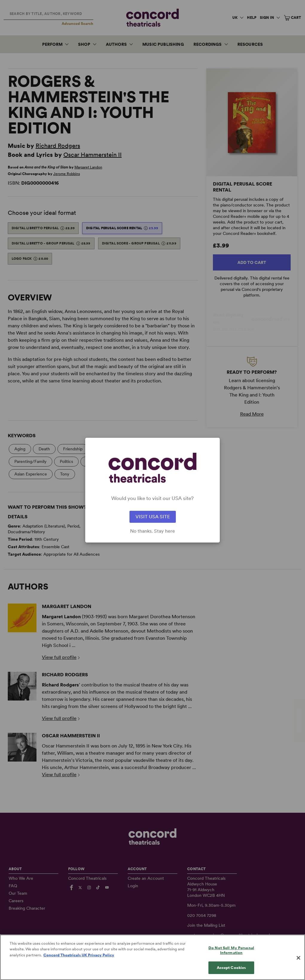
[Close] (298, 964)
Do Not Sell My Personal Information (231, 957)
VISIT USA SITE (153, 517)
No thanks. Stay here (152, 531)
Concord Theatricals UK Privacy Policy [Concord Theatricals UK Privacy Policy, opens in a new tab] (79, 961)
